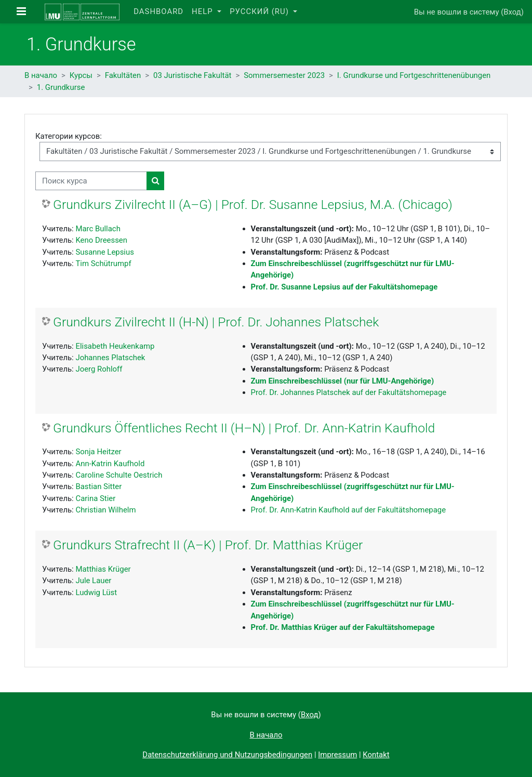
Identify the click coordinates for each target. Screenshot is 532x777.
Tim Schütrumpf (103, 264)
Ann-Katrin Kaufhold (110, 464)
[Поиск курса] (91, 181)
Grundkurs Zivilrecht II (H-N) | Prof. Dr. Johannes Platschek (216, 322)
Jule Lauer (93, 581)
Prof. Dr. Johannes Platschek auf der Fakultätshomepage (349, 392)
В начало (41, 75)
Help (203, 11)
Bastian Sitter (98, 486)
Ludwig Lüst (96, 592)
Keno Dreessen (101, 240)
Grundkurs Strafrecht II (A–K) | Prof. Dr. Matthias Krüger (208, 545)
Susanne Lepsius (104, 252)
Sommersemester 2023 (284, 75)
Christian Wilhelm (105, 510)
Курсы (81, 75)
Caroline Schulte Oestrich (119, 475)
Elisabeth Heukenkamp (115, 346)
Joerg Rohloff (99, 369)
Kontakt (376, 755)
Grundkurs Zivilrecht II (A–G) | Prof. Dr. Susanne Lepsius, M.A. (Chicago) (253, 205)
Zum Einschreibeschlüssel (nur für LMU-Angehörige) (343, 381)
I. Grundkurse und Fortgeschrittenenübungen (414, 75)
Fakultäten (123, 75)
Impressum (337, 755)
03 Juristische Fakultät (192, 75)
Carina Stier (95, 498)
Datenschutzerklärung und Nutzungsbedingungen (227, 755)
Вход (512, 12)
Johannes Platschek (110, 358)
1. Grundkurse (61, 87)
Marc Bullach (98, 229)
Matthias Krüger (103, 569)
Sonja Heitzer (98, 452)
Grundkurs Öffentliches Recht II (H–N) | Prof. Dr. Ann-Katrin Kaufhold (244, 428)
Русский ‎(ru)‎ (260, 11)
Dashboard (158, 11)
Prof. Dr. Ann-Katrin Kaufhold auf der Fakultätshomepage (349, 510)
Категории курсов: (69, 136)
